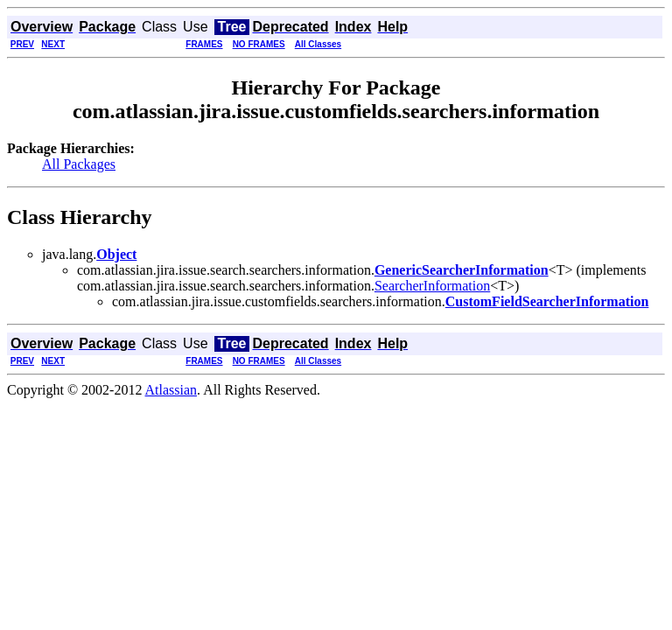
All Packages (79, 164)
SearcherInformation (432, 286)
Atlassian (171, 390)
